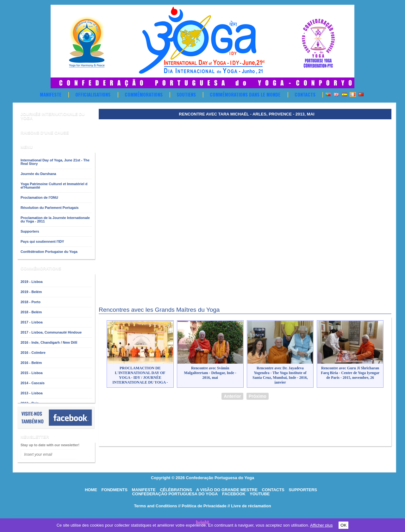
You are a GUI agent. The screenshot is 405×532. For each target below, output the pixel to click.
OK (343, 525)
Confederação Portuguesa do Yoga (175, 494)
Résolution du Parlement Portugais (50, 208)
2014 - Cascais (33, 383)
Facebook (234, 494)
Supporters (30, 231)
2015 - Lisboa (32, 373)
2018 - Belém (31, 312)
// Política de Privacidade (202, 506)
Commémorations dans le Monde (245, 94)
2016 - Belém (31, 363)
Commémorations (144, 94)
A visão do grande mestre (227, 490)
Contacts (305, 94)
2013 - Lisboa (32, 393)
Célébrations (176, 490)
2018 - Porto (31, 302)
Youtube (260, 494)
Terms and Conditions (155, 506)
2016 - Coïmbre (33, 353)
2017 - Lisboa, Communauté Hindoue (51, 332)
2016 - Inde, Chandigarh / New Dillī (49, 342)
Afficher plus (321, 525)
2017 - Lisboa (32, 322)
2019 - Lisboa (32, 282)
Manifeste (51, 94)
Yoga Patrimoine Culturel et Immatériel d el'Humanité (54, 186)
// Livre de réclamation (249, 506)
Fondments (115, 490)
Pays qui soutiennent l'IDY (42, 241)
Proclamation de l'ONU (39, 197)
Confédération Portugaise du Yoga (49, 252)
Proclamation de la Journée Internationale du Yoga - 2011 (55, 219)
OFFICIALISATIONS (93, 94)
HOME (91, 490)
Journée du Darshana (38, 174)
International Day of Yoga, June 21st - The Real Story (55, 162)
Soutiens (186, 94)
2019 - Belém (31, 292)
